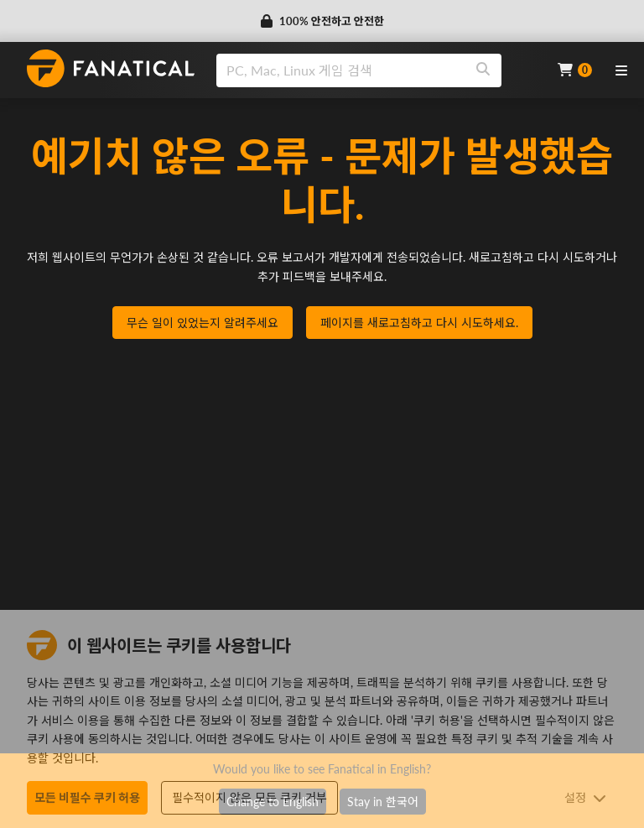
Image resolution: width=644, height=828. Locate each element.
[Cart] (575, 70)
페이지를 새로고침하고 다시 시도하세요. (419, 323)
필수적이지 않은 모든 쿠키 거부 (249, 797)
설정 (585, 797)
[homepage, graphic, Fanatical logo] (111, 68)
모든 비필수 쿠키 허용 (87, 797)
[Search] (483, 70)
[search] (341, 70)
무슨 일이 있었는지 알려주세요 (203, 323)
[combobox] (377, 70)
